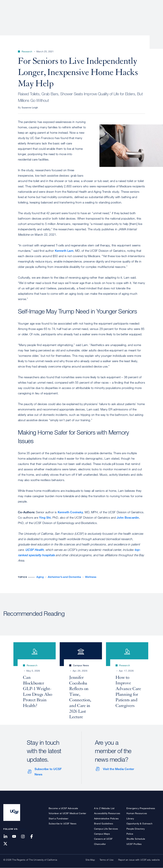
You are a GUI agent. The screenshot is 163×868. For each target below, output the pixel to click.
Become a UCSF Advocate (63, 808)
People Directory (136, 829)
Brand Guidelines (104, 823)
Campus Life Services (106, 829)
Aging (40, 577)
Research (93, 14)
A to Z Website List (104, 808)
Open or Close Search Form (154, 14)
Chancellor (100, 844)
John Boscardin (128, 517)
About (53, 14)
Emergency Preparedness (141, 808)
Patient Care (72, 14)
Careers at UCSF (103, 839)
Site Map (90, 860)
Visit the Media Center (118, 769)
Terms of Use (106, 860)
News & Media (135, 14)
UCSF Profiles (134, 844)
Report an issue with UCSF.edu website (139, 860)
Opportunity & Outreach (139, 823)
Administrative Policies (106, 818)
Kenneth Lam (64, 251)
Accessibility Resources (107, 813)
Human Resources (137, 813)
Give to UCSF (147, 4)
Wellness (91, 577)
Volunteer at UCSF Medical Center (67, 813)
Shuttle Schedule (136, 839)
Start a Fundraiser (59, 818)
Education (113, 14)
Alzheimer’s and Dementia (64, 577)
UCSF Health (34, 550)
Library (130, 818)
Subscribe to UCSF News (48, 772)
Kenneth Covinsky (70, 512)
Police (130, 834)
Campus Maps (102, 834)
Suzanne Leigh (30, 107)
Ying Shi (45, 517)
